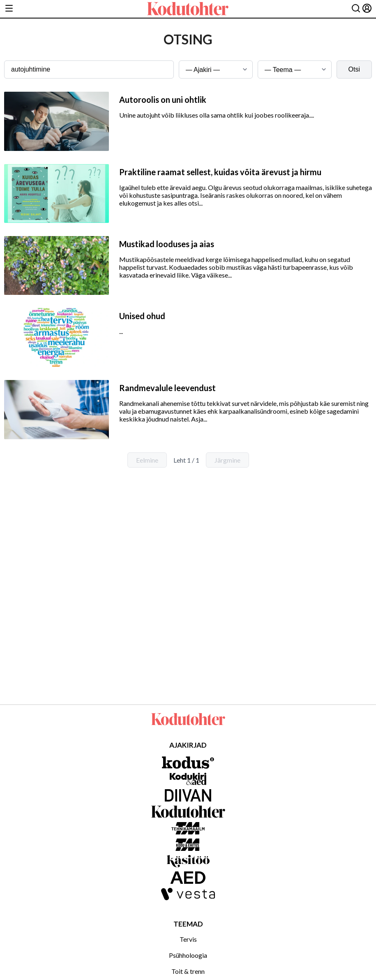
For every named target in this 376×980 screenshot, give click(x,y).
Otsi (354, 69)
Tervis (188, 939)
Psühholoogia (188, 955)
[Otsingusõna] (89, 70)
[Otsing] (356, 9)
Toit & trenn (188, 971)
